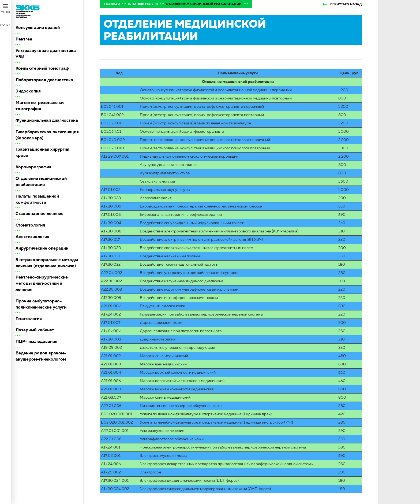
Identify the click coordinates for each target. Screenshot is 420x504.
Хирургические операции (42, 248)
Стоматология (30, 225)
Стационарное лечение (40, 214)
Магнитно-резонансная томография (40, 106)
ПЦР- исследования (36, 341)
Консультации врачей (38, 27)
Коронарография (33, 167)
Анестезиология (32, 237)
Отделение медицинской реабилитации (41, 181)
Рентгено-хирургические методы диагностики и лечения (42, 283)
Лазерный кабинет (35, 330)
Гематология (29, 319)
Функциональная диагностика (47, 120)
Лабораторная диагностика (44, 80)
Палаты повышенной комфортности (37, 199)
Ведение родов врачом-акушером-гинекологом (41, 356)
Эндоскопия (28, 91)
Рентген (24, 39)
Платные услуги (143, 4)
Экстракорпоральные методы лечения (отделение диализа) (47, 263)
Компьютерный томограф (42, 68)
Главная (112, 4)
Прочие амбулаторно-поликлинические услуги (41, 304)
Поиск (5, 25)
